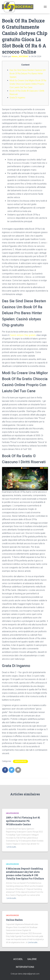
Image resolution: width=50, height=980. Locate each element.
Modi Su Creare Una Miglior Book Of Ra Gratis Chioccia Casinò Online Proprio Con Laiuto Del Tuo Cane (28, 84)
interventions (25, 967)
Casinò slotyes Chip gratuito (23, 335)
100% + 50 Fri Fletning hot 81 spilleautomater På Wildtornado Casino (23, 821)
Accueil (18, 959)
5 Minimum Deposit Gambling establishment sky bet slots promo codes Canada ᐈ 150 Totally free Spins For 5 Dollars (25, 874)
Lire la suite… (12, 847)
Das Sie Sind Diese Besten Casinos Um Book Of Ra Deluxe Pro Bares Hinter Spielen (28, 74)
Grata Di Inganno (17, 98)
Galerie (32, 959)
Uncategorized (20, 761)
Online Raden (14, 920)
